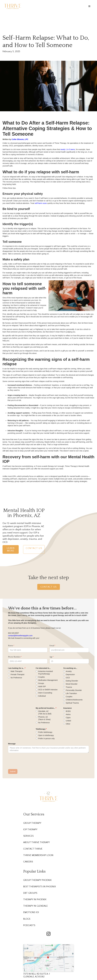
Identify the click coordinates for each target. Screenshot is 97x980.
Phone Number (14, 657)
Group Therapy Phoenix (37, 880)
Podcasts (29, 925)
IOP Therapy (30, 830)
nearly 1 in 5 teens (67, 149)
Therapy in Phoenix (35, 899)
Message (12, 744)
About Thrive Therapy (37, 842)
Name (11, 646)
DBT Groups (30, 893)
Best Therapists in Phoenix (40, 887)
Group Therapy (32, 823)
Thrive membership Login (38, 855)
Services (28, 836)
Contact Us (34, 548)
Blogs (27, 919)
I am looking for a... (16, 668)
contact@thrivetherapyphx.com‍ (20, 636)
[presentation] (27, 761)
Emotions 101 (31, 912)
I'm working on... (70, 668)
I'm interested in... (43, 668)
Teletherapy (41, 729)
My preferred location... (45, 708)
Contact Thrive (33, 849)
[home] (13, 6)
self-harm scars (41, 203)
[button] (89, 6)
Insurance (67, 708)
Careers (28, 862)
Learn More (11, 549)
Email (52, 646)
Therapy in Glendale (35, 906)
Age (51, 657)
